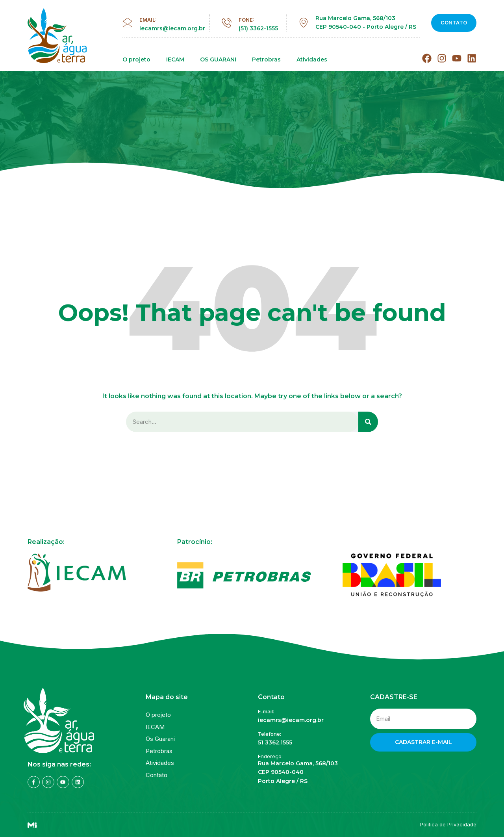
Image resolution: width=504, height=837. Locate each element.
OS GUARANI (218, 60)
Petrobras (266, 60)
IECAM (175, 60)
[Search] (368, 422)
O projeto (136, 60)
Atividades (312, 60)
